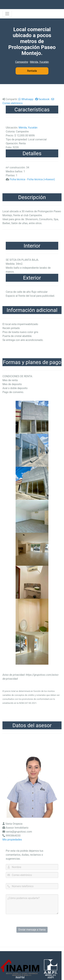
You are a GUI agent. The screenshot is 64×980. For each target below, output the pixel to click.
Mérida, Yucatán (39, 62)
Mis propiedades (12, 840)
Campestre (22, 62)
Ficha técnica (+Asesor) (41, 179)
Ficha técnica (17, 179)
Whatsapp (26, 99)
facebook (42, 99)
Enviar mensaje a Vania (32, 930)
